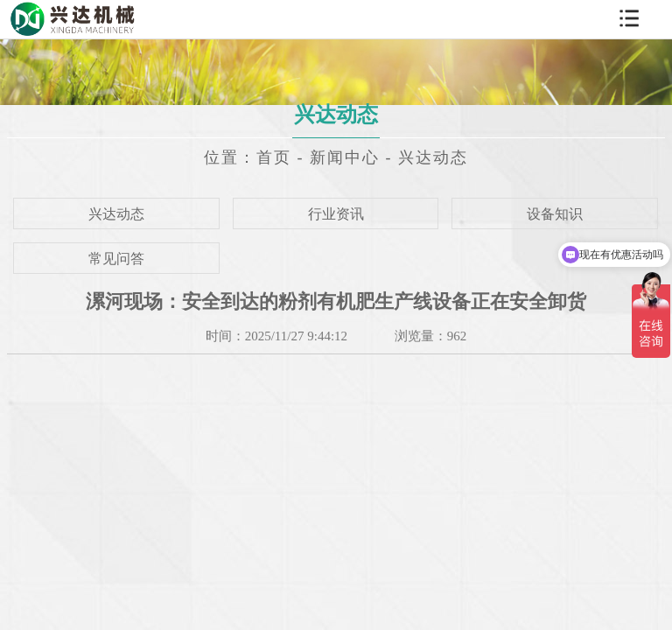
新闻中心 (345, 157)
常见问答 (116, 259)
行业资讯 (336, 214)
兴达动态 (433, 157)
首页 (274, 157)
